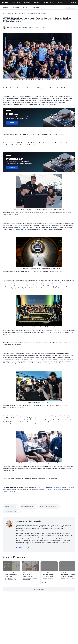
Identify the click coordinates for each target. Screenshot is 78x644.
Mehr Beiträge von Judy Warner (24, 547)
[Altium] (5, 2)
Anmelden (74, 2)
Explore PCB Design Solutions (30, 506)
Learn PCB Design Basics (11, 506)
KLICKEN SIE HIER (24, 228)
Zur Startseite (40, 588)
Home (4, 13)
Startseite (6, 7)
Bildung (60, 2)
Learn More (11, 122)
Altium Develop (27, 2)
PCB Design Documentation (11, 510)
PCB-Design (16, 7)
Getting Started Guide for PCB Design (53, 506)
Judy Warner (10, 27)
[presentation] (74, 556)
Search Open (66, 2)
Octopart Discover (16, 2)
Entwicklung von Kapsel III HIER (50, 287)
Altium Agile (37, 2)
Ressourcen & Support (49, 2)
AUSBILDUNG (36, 7)
